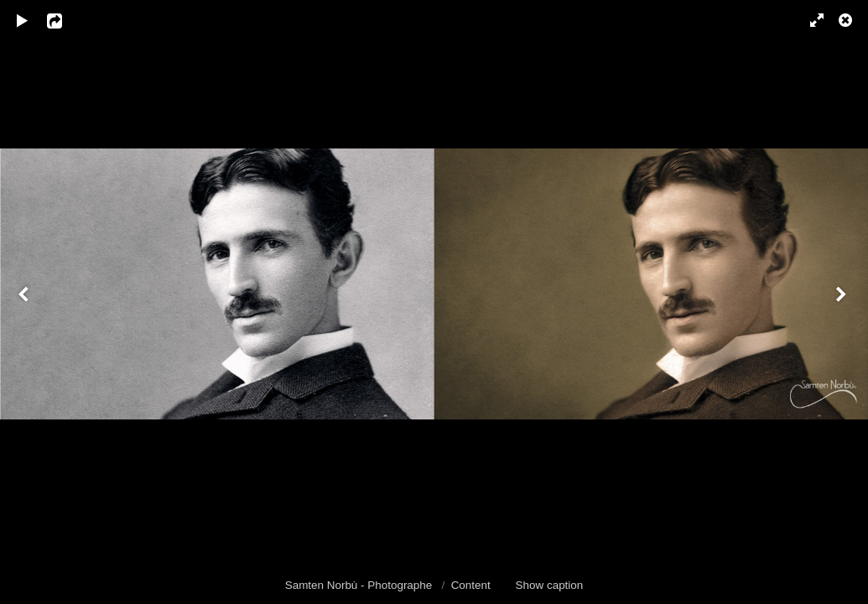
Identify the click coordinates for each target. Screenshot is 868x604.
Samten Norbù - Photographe (360, 585)
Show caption (550, 585)
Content (471, 585)
